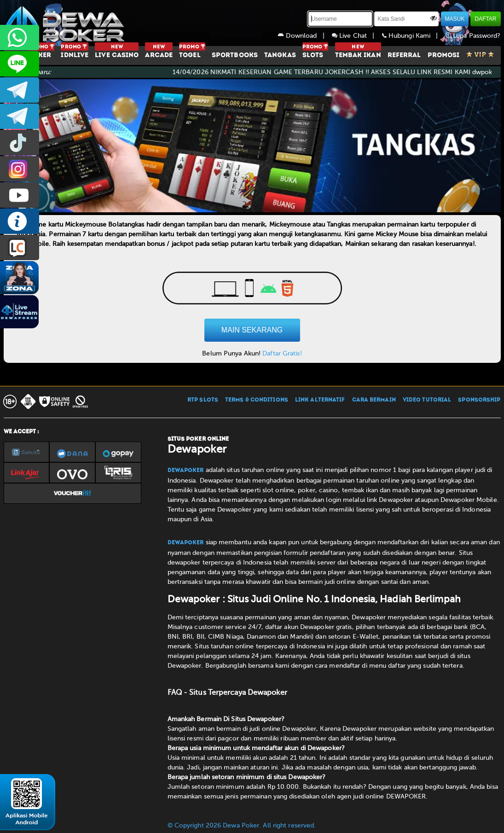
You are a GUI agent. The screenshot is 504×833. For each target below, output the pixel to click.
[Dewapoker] (66, 23)
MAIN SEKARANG (252, 330)
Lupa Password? (473, 36)
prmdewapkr (20, 143)
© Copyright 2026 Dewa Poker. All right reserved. (242, 825)
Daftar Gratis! (282, 353)
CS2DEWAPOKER (20, 64)
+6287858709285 (20, 38)
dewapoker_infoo (20, 90)
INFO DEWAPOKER (20, 221)
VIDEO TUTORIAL (427, 400)
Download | (305, 36)
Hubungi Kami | (414, 36)
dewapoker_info (20, 116)
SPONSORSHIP (479, 400)
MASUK (455, 19)
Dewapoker (186, 471)
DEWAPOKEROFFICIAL (20, 195)
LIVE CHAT (20, 248)
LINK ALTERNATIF (320, 400)
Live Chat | (357, 36)
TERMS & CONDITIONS (257, 400)
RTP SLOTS (203, 400)
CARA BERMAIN (374, 400)
